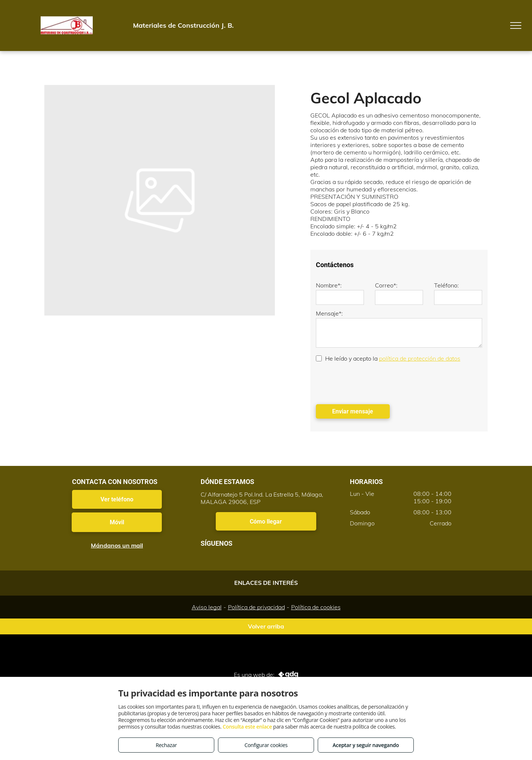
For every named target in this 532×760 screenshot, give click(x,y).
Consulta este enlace (247, 727)
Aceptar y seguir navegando (366, 745)
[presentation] (372, 382)
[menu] (516, 25)
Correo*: (386, 285)
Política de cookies (316, 607)
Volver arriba (266, 626)
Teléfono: (446, 285)
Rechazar (166, 745)
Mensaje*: (329, 313)
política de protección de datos (420, 358)
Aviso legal (207, 607)
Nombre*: (329, 285)
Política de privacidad (256, 607)
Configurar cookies (266, 745)
